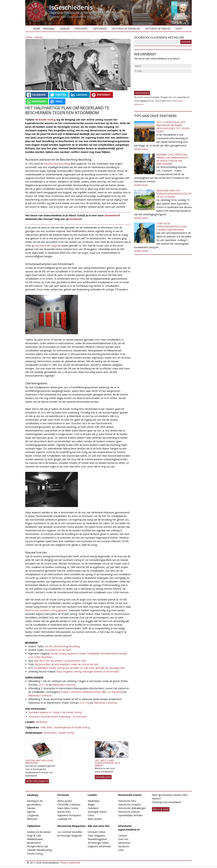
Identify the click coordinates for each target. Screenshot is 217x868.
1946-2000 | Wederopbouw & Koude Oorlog (65, 727)
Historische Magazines (72, 826)
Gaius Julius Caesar (68, 808)
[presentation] (160, 81)
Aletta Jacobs (65, 801)
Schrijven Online (97, 832)
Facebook (75, 219)
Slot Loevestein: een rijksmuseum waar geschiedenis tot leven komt (173, 127)
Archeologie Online (98, 843)
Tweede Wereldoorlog (39, 850)
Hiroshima (41, 246)
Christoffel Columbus (69, 804)
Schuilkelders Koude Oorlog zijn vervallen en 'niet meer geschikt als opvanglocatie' (80, 668)
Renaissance (34, 843)
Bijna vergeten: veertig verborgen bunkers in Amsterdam (88, 671)
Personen (81, 29)
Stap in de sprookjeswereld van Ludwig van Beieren (172, 226)
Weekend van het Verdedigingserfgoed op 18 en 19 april (174, 194)
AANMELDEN (103, 777)
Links (121, 850)
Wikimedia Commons (64, 685)
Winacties (32, 819)
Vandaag (49, 29)
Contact (122, 836)
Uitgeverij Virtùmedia (99, 846)
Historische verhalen (126, 29)
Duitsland (93, 808)
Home (37, 29)
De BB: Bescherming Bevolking (62, 646)
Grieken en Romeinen (39, 832)
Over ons (123, 839)
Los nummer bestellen (70, 832)
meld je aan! (161, 809)
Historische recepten (130, 804)
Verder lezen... (142, 149)
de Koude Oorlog (45, 120)
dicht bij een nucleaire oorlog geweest (46, 610)
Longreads (33, 815)
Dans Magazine (96, 836)
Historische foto (127, 801)
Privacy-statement (70, 863)
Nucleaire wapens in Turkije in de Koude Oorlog (55, 712)
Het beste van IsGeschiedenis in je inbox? (107, 763)
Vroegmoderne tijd (37, 846)
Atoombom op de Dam (58, 650)
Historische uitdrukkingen (132, 808)
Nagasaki (56, 246)
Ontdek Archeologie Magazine (39, 762)
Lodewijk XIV (64, 819)
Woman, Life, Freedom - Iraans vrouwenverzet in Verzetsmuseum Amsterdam (173, 159)
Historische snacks (158, 29)
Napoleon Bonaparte (69, 815)
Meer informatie (37, 781)
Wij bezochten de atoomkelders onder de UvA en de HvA (66, 664)
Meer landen (95, 819)
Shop (179, 29)
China (91, 815)
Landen (65, 29)
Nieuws (39, 37)
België (91, 804)
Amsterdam (50, 733)
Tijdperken (100, 29)
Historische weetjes (129, 812)
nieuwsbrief (112, 215)
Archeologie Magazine (70, 836)
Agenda (31, 812)
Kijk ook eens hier (99, 826)
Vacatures (124, 846)
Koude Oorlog (66, 733)
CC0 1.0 (43, 685)
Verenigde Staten (97, 812)
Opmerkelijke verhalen (130, 815)
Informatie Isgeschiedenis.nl (129, 828)
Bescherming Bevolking (57, 164)
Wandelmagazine (97, 839)
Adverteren (124, 843)
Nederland (41, 722)
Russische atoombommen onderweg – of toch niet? (58, 717)
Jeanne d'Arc (64, 812)
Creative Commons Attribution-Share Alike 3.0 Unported (91, 692)
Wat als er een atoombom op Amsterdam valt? (60, 661)
